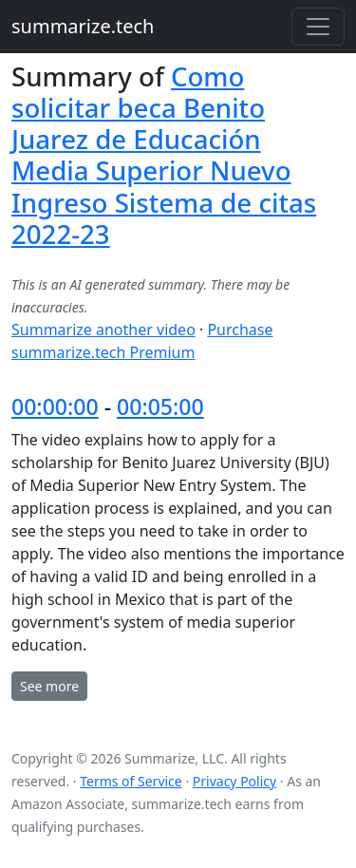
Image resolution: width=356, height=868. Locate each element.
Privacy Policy (234, 781)
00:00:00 (55, 406)
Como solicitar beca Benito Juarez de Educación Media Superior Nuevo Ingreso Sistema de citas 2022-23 (164, 155)
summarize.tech (83, 26)
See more (49, 686)
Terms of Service (131, 781)
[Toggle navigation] (318, 27)
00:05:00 (160, 406)
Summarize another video (103, 330)
